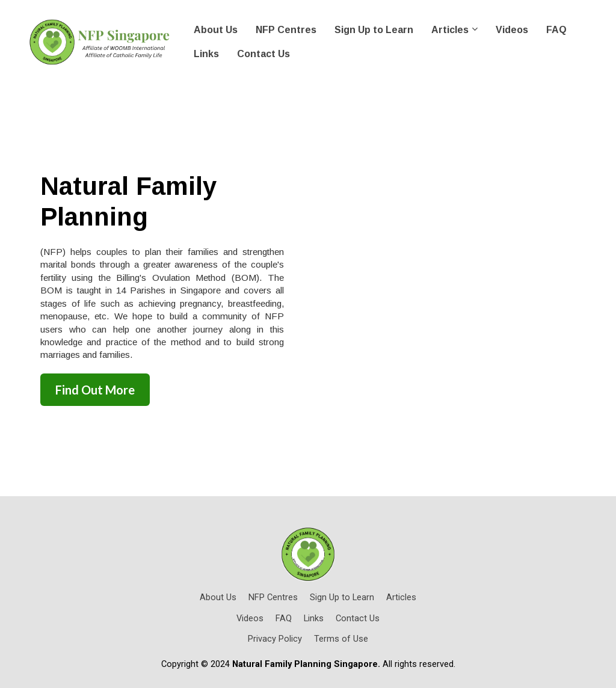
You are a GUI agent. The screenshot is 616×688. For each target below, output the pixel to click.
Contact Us (263, 54)
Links (206, 54)
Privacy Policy (275, 639)
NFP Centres (286, 30)
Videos (512, 30)
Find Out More (95, 390)
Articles (450, 30)
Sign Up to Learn (374, 30)
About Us (216, 30)
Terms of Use (341, 639)
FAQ (556, 30)
